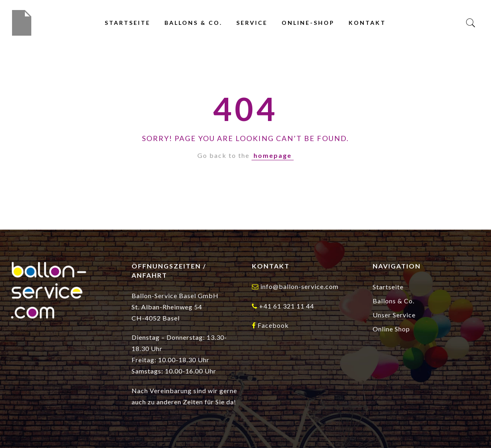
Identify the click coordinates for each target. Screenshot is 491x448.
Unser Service (394, 315)
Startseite (128, 23)
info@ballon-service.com (299, 286)
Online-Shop (308, 23)
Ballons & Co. (193, 23)
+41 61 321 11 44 (287, 306)
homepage (273, 155)
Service (252, 23)
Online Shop (391, 329)
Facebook (273, 325)
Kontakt (367, 23)
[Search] (471, 23)
